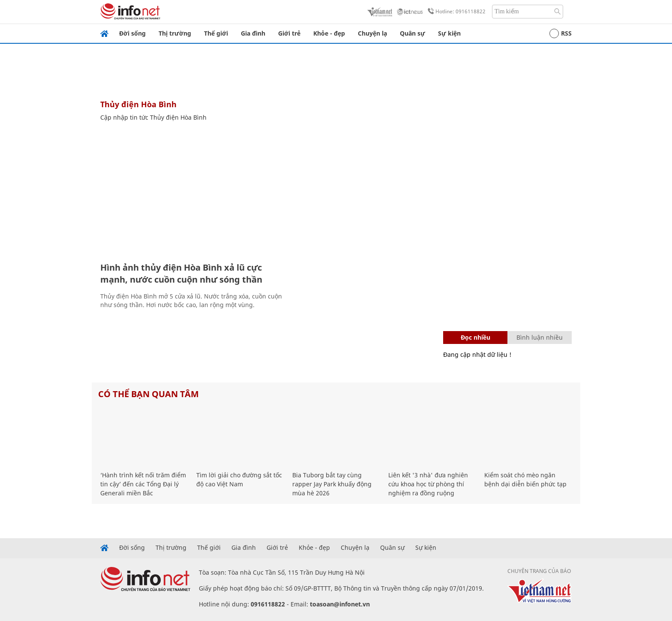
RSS (561, 33)
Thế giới (216, 33)
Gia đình (253, 33)
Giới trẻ (289, 33)
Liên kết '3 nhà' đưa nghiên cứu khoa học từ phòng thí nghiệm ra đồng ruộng (428, 484)
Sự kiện (449, 33)
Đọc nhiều (475, 337)
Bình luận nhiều (540, 337)
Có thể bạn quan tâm (148, 394)
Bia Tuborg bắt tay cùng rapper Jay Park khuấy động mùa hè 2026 (332, 484)
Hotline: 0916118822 (455, 12)
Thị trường (175, 33)
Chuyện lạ (372, 33)
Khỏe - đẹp (329, 33)
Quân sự (412, 33)
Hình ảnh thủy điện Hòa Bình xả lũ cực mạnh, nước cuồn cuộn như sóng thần (181, 273)
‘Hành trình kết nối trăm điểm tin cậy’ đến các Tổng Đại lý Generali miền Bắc (143, 484)
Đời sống (132, 33)
